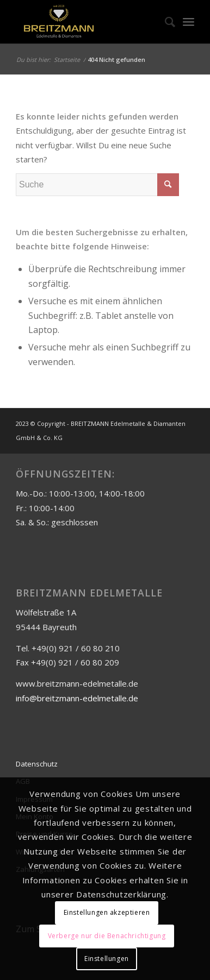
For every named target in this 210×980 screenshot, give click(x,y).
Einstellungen (107, 959)
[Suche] (165, 22)
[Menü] (189, 22)
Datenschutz (37, 764)
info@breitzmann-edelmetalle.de (77, 698)
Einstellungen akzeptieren (107, 912)
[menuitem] (165, 22)
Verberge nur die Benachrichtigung (107, 936)
